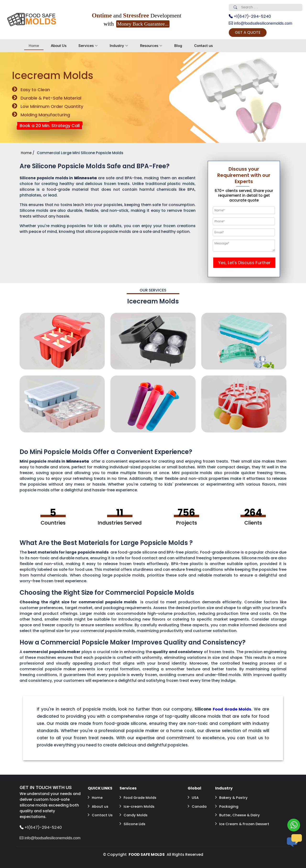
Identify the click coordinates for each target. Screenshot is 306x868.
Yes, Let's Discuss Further (244, 264)
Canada (198, 805)
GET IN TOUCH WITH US (47, 789)
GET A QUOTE (254, 34)
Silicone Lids (133, 819)
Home (34, 47)
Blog (178, 47)
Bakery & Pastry (232, 798)
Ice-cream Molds (138, 805)
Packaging (227, 805)
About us (98, 805)
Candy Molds (134, 812)
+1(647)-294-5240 (252, 17)
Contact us (203, 47)
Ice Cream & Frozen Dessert (236, 822)
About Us (59, 47)
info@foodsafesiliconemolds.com (263, 24)
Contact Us (101, 812)
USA (194, 798)
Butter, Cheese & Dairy (239, 812)
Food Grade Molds (139, 798)
